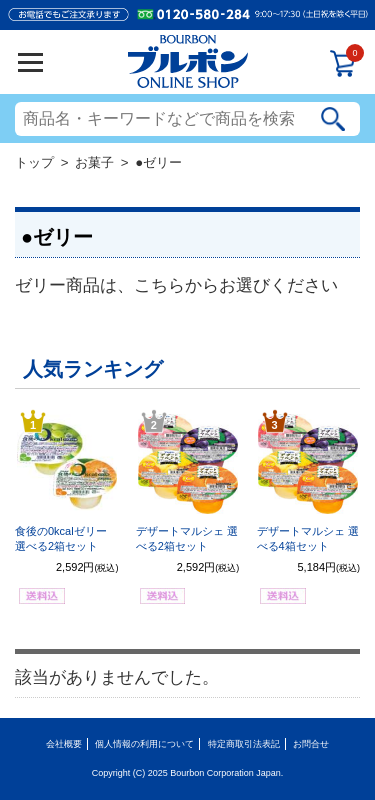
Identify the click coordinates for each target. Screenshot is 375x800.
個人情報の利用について (144, 744)
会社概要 (64, 744)
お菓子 (94, 162)
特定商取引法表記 (244, 744)
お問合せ (311, 744)
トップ (34, 162)
